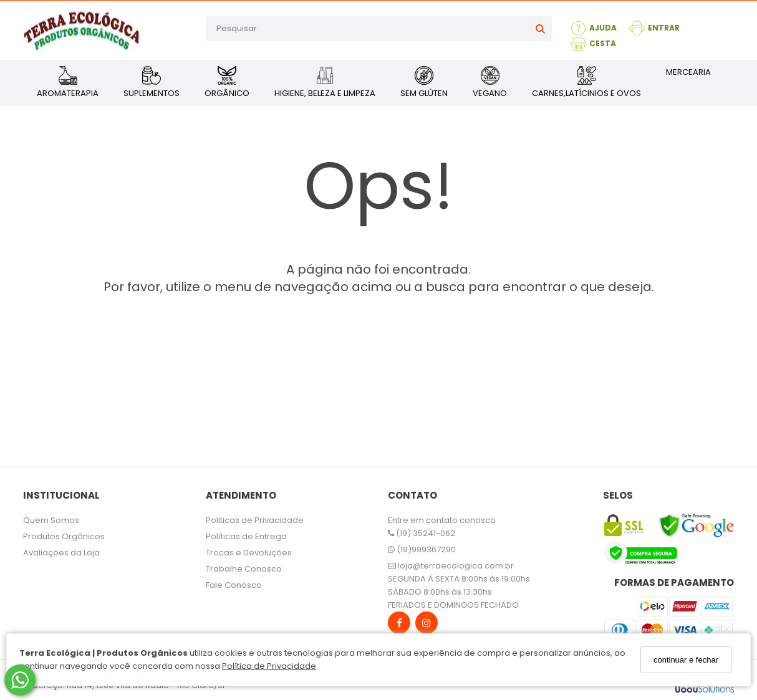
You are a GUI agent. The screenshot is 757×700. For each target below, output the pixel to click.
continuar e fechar (686, 660)
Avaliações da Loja (61, 553)
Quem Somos (51, 520)
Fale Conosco (234, 585)
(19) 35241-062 (422, 533)
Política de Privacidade (269, 666)
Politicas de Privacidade (255, 520)
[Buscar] (540, 29)
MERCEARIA (688, 72)
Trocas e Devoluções (249, 553)
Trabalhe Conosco (244, 569)
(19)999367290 (422, 549)
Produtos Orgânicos (64, 536)
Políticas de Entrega (246, 536)
